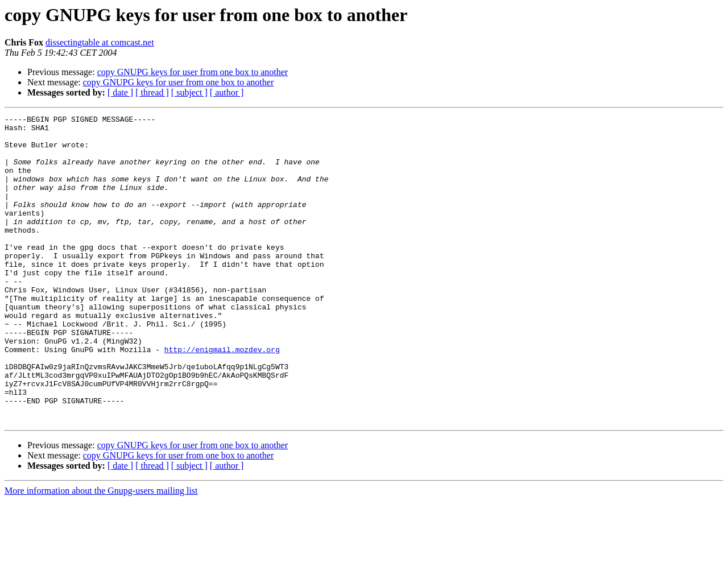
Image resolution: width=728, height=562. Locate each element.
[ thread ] (152, 92)
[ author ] (227, 92)
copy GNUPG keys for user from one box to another (193, 72)
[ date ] (120, 92)
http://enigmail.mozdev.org (222, 397)
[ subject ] (189, 92)
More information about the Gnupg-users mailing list (101, 552)
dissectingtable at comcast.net (100, 42)
